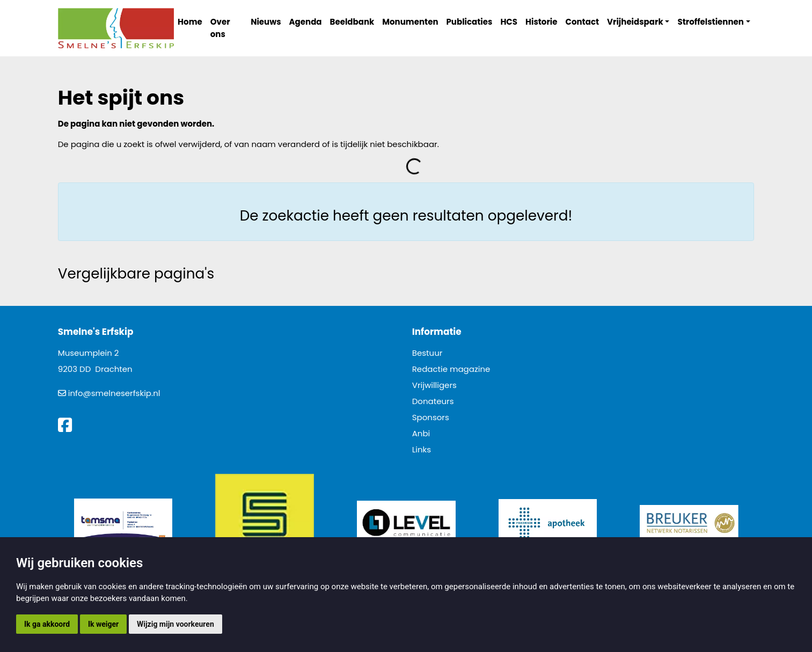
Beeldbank (352, 22)
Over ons (220, 28)
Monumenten (410, 22)
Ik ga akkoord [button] (47, 624)
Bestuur (427, 353)
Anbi (421, 433)
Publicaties (470, 22)
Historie (542, 22)
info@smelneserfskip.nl (114, 393)
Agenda (306, 22)
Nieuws (266, 22)
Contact (583, 22)
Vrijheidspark (635, 22)
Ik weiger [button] (103, 624)
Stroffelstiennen (710, 22)
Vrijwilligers (434, 385)
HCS (509, 22)
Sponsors (431, 417)
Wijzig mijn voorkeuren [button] (175, 624)
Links (422, 449)
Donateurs (433, 401)
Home (190, 22)
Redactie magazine (451, 369)
